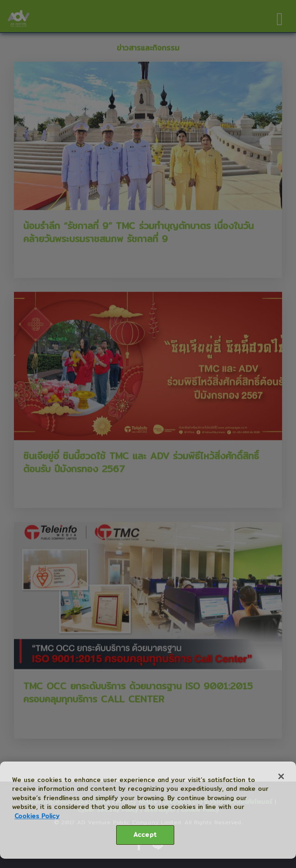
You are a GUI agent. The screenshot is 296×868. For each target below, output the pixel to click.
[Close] (281, 776)
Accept (145, 835)
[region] (148, 810)
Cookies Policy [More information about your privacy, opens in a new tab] (37, 816)
